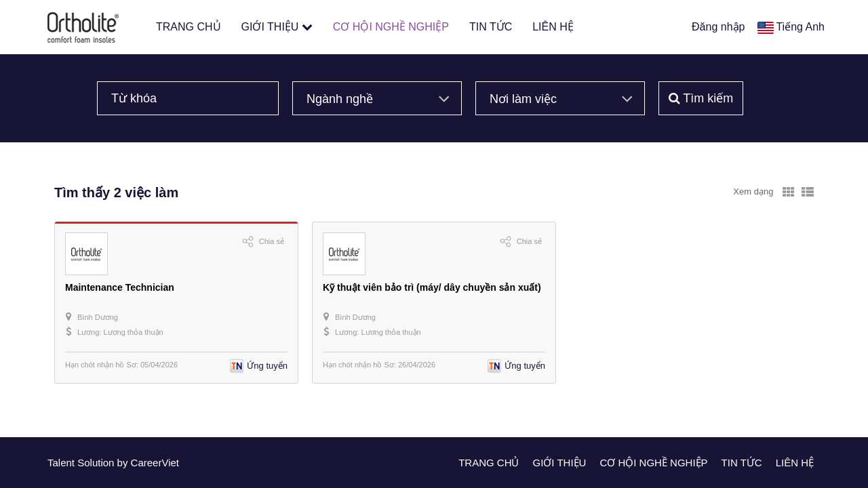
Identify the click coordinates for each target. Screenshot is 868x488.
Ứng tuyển (267, 366)
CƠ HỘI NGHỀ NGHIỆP (391, 27)
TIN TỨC (491, 27)
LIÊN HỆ (553, 27)
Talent (62, 463)
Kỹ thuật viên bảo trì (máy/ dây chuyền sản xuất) (432, 287)
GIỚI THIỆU (277, 27)
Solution (97, 463)
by (124, 463)
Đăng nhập (718, 27)
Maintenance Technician (120, 287)
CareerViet (155, 463)
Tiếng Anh (800, 27)
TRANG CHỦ (189, 27)
